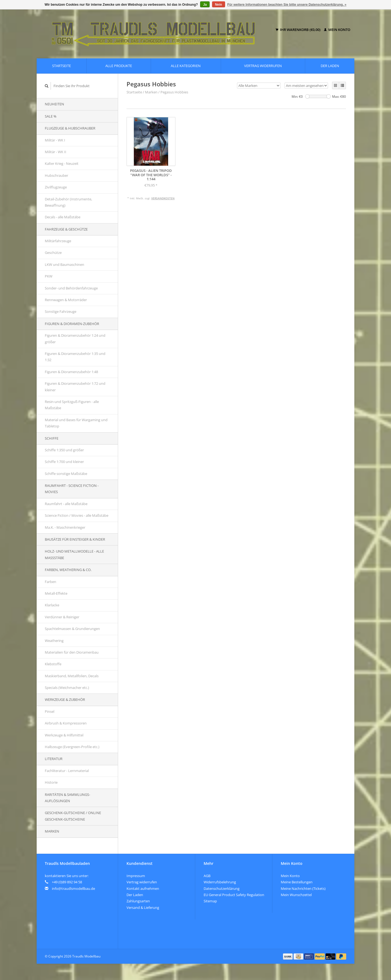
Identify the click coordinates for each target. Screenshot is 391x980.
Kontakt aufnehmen (143, 888)
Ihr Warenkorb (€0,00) (298, 30)
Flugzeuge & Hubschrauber (70, 128)
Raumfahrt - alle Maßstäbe (66, 504)
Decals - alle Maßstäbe (63, 217)
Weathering (54, 641)
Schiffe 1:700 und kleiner (64, 462)
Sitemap (210, 901)
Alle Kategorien (186, 66)
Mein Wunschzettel (296, 895)
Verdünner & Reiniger (62, 617)
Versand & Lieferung (143, 907)
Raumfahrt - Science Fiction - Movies (72, 489)
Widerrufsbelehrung (220, 882)
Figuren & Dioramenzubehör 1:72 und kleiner (75, 387)
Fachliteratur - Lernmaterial (67, 771)
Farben (51, 582)
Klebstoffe (53, 664)
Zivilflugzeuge (56, 187)
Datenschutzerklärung (222, 888)
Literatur (54, 759)
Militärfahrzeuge (58, 241)
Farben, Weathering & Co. (68, 570)
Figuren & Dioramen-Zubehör (72, 324)
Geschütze (53, 253)
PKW (49, 276)
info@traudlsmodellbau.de (73, 888)
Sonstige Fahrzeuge (61, 311)
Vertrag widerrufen (263, 66)
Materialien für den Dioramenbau (72, 652)
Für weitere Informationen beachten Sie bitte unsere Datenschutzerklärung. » (287, 5)
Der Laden (330, 66)
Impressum (136, 876)
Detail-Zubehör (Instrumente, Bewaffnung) (68, 202)
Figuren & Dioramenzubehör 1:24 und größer (75, 338)
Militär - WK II (56, 152)
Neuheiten (54, 104)
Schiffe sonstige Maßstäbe (66, 474)
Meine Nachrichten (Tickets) (303, 888)
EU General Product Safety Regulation (234, 895)
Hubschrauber (56, 175)
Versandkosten (163, 198)
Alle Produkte (119, 66)
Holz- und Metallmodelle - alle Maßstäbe (74, 554)
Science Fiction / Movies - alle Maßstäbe (77, 515)
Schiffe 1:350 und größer (64, 450)
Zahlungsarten (138, 901)
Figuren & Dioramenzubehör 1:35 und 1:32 (75, 357)
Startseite (62, 66)
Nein (219, 5)
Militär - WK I (55, 140)
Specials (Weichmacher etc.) (67, 688)
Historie (51, 782)
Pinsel (50, 711)
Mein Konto (337, 30)
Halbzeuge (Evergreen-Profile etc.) (72, 747)
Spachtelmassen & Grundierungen (72, 629)
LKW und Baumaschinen (64, 264)
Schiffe (52, 438)
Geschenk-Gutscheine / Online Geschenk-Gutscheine (73, 816)
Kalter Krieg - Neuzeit (62, 163)
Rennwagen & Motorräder (66, 300)
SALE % (51, 116)
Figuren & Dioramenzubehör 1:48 (71, 372)
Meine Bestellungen (297, 882)
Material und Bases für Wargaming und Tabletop (76, 423)
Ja (205, 5)
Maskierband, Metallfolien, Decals (72, 676)
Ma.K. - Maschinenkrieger (65, 527)
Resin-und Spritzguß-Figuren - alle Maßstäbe (72, 405)
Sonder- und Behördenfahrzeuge (71, 288)
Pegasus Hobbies (174, 92)
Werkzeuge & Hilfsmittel (64, 735)
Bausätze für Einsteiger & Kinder (75, 539)
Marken (52, 831)
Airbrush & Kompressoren (66, 723)
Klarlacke (52, 605)
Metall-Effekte (56, 593)
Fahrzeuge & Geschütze (66, 229)
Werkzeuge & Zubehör (65, 699)
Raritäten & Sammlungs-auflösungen (67, 798)
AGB (207, 876)
